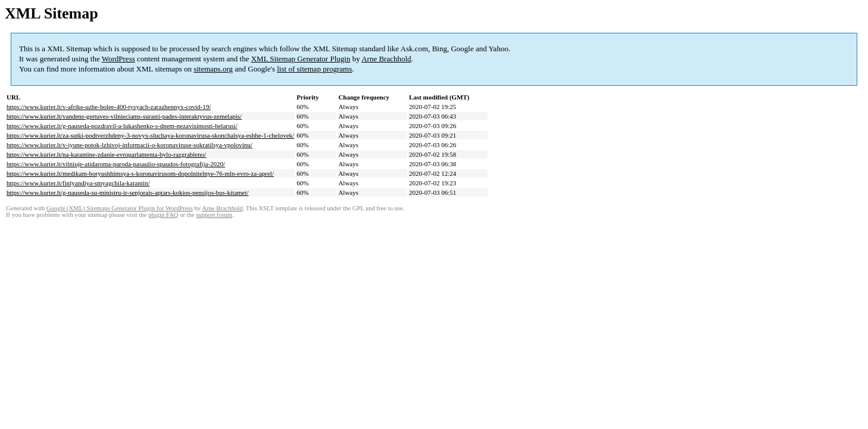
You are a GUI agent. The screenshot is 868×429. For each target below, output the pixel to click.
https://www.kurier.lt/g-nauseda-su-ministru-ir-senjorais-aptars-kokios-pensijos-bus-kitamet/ (128, 192)
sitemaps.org (213, 69)
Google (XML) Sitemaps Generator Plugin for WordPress (120, 208)
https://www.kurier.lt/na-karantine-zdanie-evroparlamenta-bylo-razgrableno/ (106, 154)
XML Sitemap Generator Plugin (301, 59)
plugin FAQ (163, 215)
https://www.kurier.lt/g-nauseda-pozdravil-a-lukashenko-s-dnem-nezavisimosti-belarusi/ (122, 126)
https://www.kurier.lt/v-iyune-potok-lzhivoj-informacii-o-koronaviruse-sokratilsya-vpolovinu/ (129, 145)
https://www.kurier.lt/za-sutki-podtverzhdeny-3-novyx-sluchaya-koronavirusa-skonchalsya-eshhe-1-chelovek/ (150, 135)
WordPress (118, 59)
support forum (214, 215)
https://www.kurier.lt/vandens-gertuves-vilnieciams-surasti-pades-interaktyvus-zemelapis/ (124, 116)
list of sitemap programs (314, 69)
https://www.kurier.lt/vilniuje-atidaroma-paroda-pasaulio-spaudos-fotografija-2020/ (116, 164)
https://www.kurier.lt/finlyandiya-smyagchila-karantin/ (78, 183)
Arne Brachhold (386, 59)
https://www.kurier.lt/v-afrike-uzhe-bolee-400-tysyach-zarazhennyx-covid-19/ (109, 107)
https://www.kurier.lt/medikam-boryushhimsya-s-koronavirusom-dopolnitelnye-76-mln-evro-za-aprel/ (140, 173)
